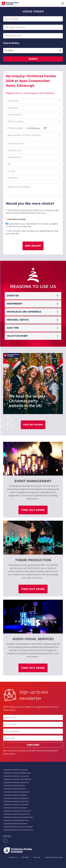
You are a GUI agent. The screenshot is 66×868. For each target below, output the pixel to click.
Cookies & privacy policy (54, 857)
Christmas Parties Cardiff (15, 795)
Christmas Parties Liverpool (16, 782)
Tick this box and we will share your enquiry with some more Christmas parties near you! (32, 212)
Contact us (13, 857)
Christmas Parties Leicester (16, 801)
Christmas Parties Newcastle (17, 814)
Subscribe (33, 745)
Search (33, 59)
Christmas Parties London (15, 770)
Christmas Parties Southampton (18, 817)
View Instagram (33, 425)
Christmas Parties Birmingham (17, 773)
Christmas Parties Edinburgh (16, 792)
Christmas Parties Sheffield (16, 798)
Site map (37, 857)
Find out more (34, 511)
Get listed (25, 857)
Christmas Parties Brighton (16, 820)
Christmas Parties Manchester (17, 779)
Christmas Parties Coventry (16, 805)
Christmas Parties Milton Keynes (18, 827)
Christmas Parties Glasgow (16, 776)
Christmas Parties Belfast (15, 808)
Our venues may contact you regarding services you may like (32, 232)
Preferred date (15, 128)
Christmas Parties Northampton (18, 830)
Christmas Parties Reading (15, 824)
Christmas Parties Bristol (15, 789)
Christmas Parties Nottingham (17, 811)
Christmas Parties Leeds (14, 786)
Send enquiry (33, 246)
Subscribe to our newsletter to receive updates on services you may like (32, 225)
